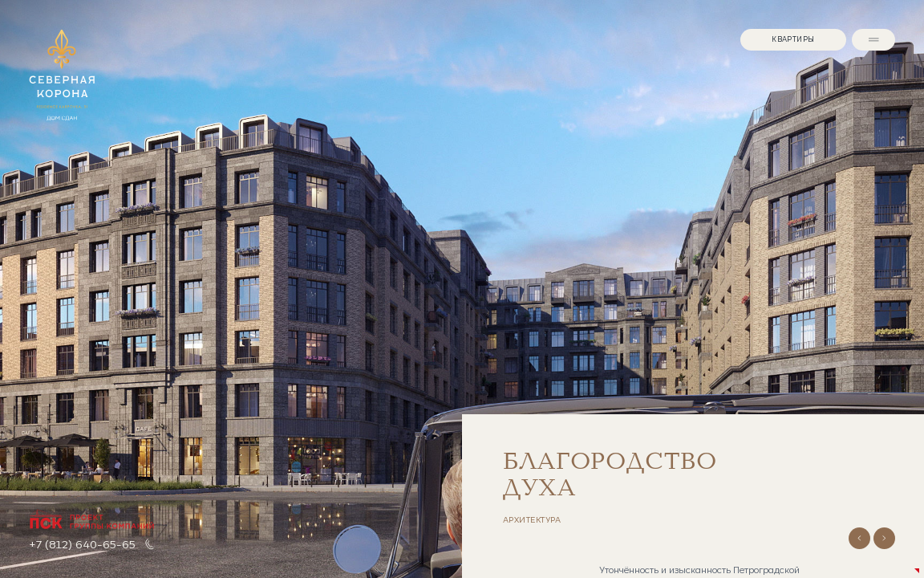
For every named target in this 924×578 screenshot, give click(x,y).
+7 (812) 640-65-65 (82, 544)
